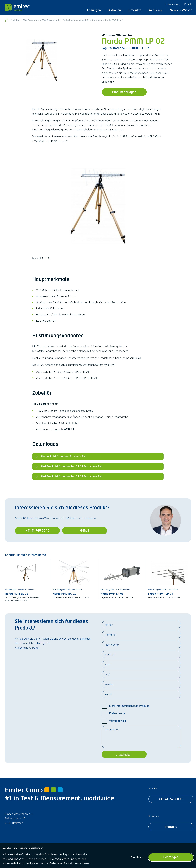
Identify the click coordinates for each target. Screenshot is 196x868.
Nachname (111, 645)
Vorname (110, 635)
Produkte (15, 21)
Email (108, 694)
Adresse (110, 654)
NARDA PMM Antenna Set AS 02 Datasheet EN (71, 467)
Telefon (109, 684)
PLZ (107, 664)
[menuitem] (94, 10)
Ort (107, 674)
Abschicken (124, 755)
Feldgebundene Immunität (76, 21)
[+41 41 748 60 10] (37, 531)
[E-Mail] (85, 531)
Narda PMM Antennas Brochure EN (63, 457)
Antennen (97, 21)
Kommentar (112, 729)
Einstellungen (137, 857)
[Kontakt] (171, 827)
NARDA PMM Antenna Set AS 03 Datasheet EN (71, 477)
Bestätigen (171, 857)
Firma (108, 625)
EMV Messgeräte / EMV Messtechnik (41, 21)
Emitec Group (34, 791)
